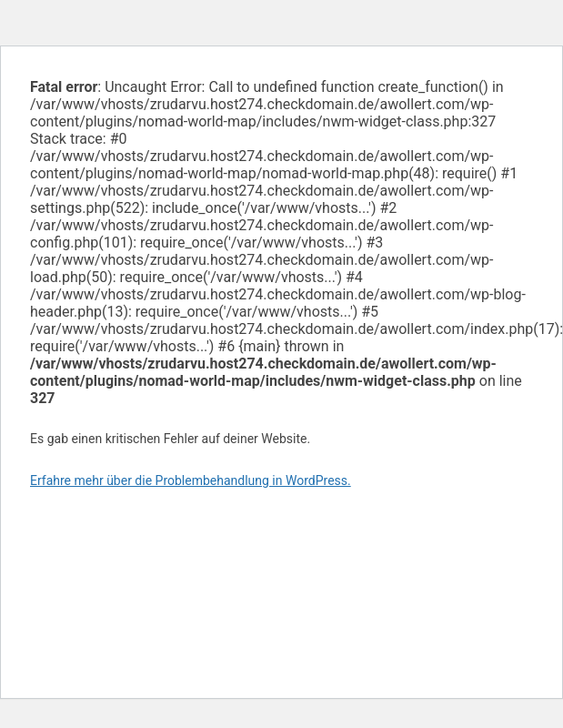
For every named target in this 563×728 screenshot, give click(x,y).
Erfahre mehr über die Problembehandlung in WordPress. (191, 480)
